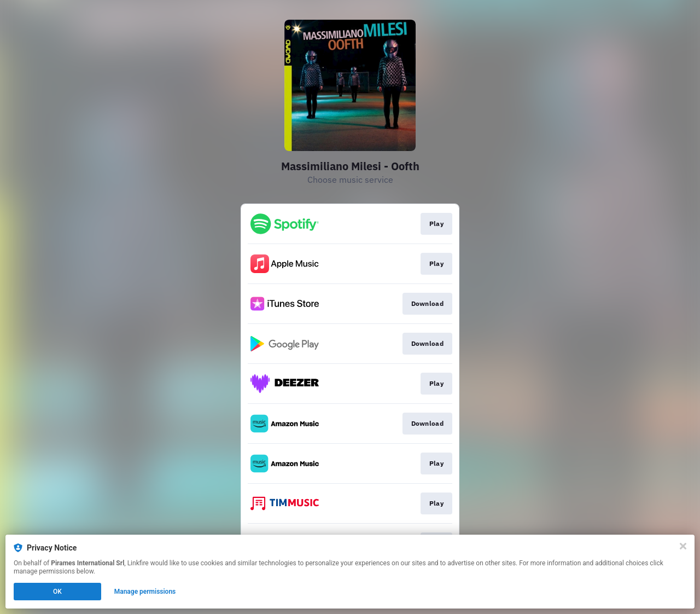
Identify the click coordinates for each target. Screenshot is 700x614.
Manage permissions (145, 592)
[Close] (683, 546)
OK (57, 592)
